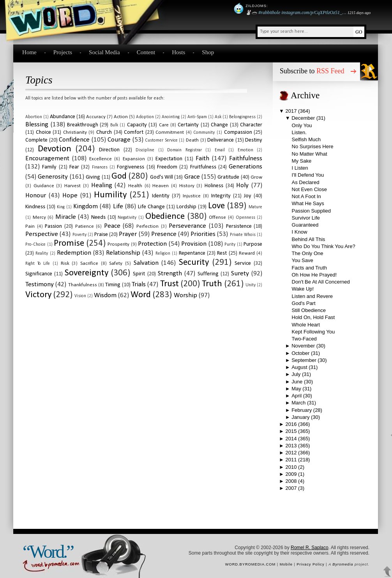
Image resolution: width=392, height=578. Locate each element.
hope (70, 196)
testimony (40, 285)
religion (163, 254)
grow (256, 177)
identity (161, 196)
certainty (188, 125)
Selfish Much (306, 139)
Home (29, 52)
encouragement (47, 159)
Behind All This (309, 239)
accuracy (96, 117)
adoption (145, 117)
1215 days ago (359, 13)
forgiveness (131, 167)
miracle (66, 217)
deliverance (221, 140)
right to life (38, 264)
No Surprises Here (313, 146)
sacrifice (89, 263)
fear (74, 167)
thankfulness (83, 285)
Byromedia (343, 564)
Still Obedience (309, 310)
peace (112, 226)
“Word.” (48, 551)
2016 (291, 424)
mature (255, 207)
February (302, 410)
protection (152, 244)
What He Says (308, 203)
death (192, 140)
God (119, 176)
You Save (303, 260)
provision (194, 244)
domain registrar (184, 150)
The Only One (308, 253)
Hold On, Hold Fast (313, 317)
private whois (243, 235)
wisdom (105, 295)
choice (43, 132)
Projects (63, 52)
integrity (221, 196)
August (299, 367)
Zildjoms (256, 6)
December (303, 118)
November (303, 346)
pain (30, 226)
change (219, 125)
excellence (101, 159)
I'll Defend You (308, 175)
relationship (123, 253)
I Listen (300, 168)
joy (248, 196)
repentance (192, 253)
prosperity (118, 244)
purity (230, 245)
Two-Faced (304, 339)
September (304, 360)
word (141, 295)
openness (245, 218)
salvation (146, 263)
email (220, 150)
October (300, 353)
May (296, 389)
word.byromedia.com (251, 564)
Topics (39, 80)
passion (53, 226)
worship (185, 295)
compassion (238, 132)
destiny (254, 140)
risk (65, 263)
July (296, 374)
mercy (39, 217)
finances (100, 167)
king (61, 207)
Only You (302, 125)
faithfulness (246, 159)
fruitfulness (203, 167)
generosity (53, 177)
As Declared (306, 182)
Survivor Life (306, 218)
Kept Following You (313, 332)
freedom (167, 167)
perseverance (187, 226)
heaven (161, 186)
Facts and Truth (309, 268)
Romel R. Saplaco (310, 548)
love (216, 206)
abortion (34, 117)
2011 (291, 460)
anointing (171, 117)
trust (170, 284)
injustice (192, 196)
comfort (134, 132)
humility (110, 195)
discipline (145, 150)
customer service (161, 140)
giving (93, 177)
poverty (79, 235)
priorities (203, 234)
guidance (44, 186)
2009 (291, 474)
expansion (134, 159)
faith (202, 159)
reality (42, 254)
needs (98, 217)
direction (109, 150)
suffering (208, 274)
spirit (139, 274)
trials (139, 285)
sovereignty (87, 273)
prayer (128, 234)
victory (38, 295)
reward (247, 253)
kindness (35, 207)
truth (212, 284)
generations (245, 167)
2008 (291, 481)
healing (102, 185)
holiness (214, 186)
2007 (291, 488)
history (187, 186)
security (194, 263)
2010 (291, 467)
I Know (300, 232)
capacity (137, 125)
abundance (63, 117)
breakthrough (83, 125)
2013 (291, 446)
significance (39, 274)
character (251, 125)
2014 (291, 439)
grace (192, 177)
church (104, 132)
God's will (162, 177)
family (49, 167)
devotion (55, 149)
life (118, 207)
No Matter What (310, 154)
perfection (147, 226)
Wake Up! (303, 289)
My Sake (302, 161)
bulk (114, 125)
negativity (127, 218)
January (300, 417)
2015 (291, 431)
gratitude (228, 177)
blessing (37, 125)
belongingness (242, 117)
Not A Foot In (306, 196)
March (298, 403)
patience (85, 226)
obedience (165, 217)
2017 (291, 111)
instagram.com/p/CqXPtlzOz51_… (314, 12)
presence (164, 234)
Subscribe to (312, 71)
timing (113, 285)
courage (119, 140)
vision (80, 296)
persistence (239, 226)
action (121, 117)
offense (217, 217)
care (164, 125)
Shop (208, 52)
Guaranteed (305, 225)
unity (251, 285)
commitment (170, 132)
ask (218, 117)
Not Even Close (309, 189)
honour (36, 196)
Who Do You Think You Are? (324, 246)
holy (242, 185)
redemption (74, 253)
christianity (75, 132)
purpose (253, 244)
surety (240, 274)
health (135, 186)
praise (101, 235)
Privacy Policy (310, 564)
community (204, 133)
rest (222, 253)
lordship (186, 207)
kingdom (86, 207)
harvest (72, 186)
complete (36, 140)
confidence (74, 140)
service (243, 263)
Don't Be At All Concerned (321, 282)
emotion (245, 150)
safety (116, 263)
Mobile (286, 564)
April (297, 396)
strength (170, 274)
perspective (42, 234)
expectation (169, 159)
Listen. (299, 132)
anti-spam (197, 117)
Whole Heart (306, 325)
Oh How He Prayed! (314, 275)
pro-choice (35, 245)
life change (151, 207)
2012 (291, 453)
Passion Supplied (311, 211)
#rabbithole (269, 12)
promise (69, 244)
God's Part (304, 303)
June (297, 382)
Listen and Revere (313, 296)
